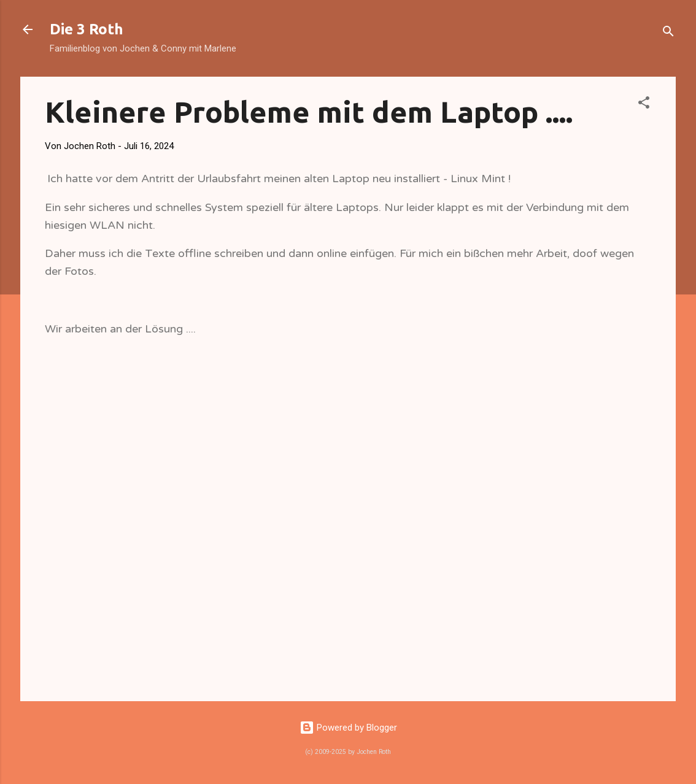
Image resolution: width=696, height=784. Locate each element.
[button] (644, 105)
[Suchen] (668, 33)
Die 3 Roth (87, 29)
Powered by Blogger (348, 728)
